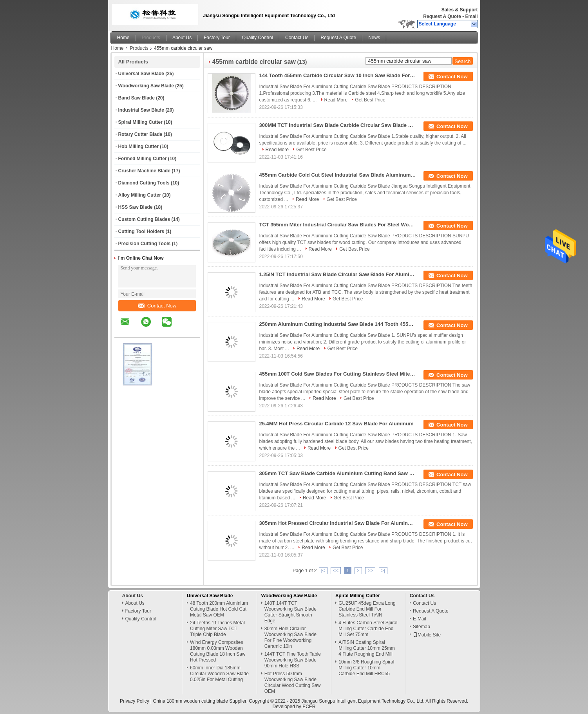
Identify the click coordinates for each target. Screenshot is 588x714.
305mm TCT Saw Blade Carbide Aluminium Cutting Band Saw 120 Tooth (338, 473)
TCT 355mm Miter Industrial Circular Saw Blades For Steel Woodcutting (338, 225)
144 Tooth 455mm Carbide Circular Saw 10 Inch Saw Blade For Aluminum (338, 75)
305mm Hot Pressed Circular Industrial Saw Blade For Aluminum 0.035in (338, 523)
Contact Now (157, 306)
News (374, 38)
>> (370, 571)
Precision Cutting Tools (145, 244)
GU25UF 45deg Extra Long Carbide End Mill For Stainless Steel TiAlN (367, 609)
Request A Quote (442, 16)
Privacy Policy (135, 701)
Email (471, 16)
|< (323, 571)
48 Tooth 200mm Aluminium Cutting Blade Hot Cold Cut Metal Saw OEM (219, 609)
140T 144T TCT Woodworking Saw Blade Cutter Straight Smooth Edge (290, 612)
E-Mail (420, 619)
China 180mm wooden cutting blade (191, 701)
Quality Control (258, 38)
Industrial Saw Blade (141, 110)
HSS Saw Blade (136, 207)
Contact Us (297, 38)
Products (151, 38)
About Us (182, 38)
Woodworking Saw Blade (146, 86)
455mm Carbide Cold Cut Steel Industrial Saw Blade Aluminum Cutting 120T (338, 175)
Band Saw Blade (137, 98)
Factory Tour (217, 38)
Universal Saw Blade (141, 74)
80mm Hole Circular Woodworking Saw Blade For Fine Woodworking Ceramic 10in (290, 637)
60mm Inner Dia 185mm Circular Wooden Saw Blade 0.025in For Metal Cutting (219, 674)
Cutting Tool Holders (141, 231)
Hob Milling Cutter (138, 146)
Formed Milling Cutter (143, 159)
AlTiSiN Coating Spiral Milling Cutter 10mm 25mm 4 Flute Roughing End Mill (366, 648)
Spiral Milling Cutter (140, 122)
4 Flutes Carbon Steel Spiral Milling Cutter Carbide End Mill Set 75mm (368, 629)
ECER (309, 707)
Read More (336, 100)
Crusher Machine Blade (144, 171)
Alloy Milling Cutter (140, 195)
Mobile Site (427, 635)
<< (336, 571)
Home (123, 38)
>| (383, 571)
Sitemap (422, 627)
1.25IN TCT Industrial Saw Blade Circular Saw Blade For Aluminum (338, 274)
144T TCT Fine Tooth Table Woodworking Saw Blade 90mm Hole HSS (293, 660)
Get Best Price (370, 100)
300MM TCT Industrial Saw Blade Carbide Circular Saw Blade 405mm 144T (338, 125)
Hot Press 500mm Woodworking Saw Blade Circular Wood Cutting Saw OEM (293, 682)
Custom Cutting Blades (144, 219)
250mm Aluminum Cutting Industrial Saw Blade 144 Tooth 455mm (338, 324)
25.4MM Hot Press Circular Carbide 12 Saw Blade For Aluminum (337, 424)
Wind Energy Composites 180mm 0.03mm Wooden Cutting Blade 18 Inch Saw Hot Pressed (218, 651)
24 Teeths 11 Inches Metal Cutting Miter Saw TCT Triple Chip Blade (217, 629)
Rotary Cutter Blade (140, 134)
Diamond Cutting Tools (144, 183)
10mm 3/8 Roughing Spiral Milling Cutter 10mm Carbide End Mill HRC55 (366, 668)
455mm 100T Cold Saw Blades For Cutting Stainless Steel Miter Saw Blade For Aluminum (338, 374)
